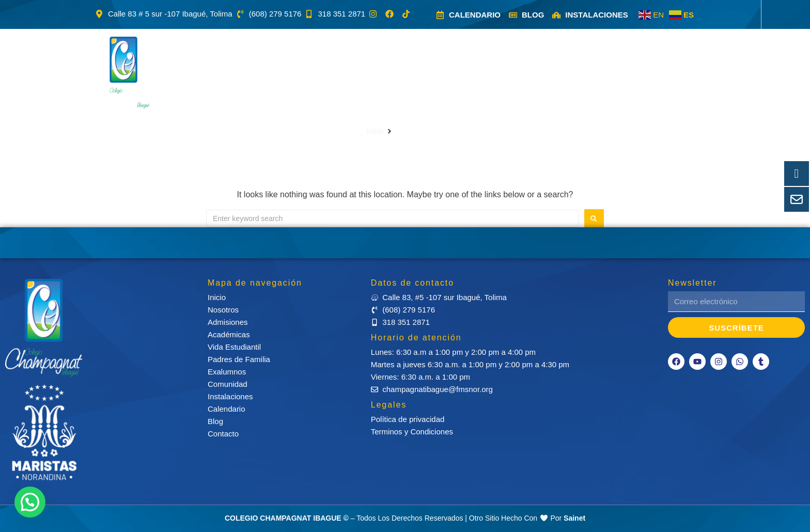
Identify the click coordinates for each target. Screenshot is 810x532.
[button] (228, 72)
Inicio (375, 131)
